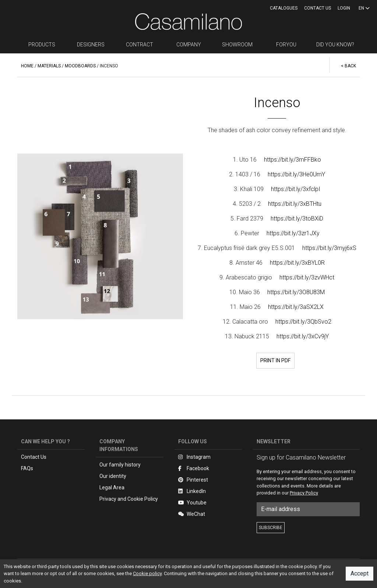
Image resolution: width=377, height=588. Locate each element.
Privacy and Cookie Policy (129, 499)
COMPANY (189, 45)
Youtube (192, 503)
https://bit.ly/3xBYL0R (297, 263)
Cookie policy (147, 573)
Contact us (318, 8)
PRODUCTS (42, 45)
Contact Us (34, 457)
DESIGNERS (91, 45)
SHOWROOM (237, 45)
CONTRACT (140, 45)
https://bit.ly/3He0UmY (296, 174)
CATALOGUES (284, 8)
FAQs (27, 468)
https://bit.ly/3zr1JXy (293, 233)
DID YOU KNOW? (335, 45)
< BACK (348, 66)
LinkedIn (192, 491)
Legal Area (112, 487)
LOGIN (344, 8)
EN (364, 8)
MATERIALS (49, 66)
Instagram (194, 457)
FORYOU (286, 45)
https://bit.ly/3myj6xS (329, 248)
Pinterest (193, 480)
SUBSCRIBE (271, 528)
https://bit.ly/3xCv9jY (303, 336)
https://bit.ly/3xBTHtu (295, 204)
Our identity (113, 476)
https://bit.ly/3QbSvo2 (303, 322)
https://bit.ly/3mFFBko (293, 160)
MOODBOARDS (80, 66)
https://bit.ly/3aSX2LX (296, 307)
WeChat (192, 514)
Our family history (120, 465)
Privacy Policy (304, 493)
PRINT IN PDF (275, 360)
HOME (27, 66)
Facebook (194, 468)
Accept (360, 573)
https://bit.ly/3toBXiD (297, 219)
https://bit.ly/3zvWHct (307, 277)
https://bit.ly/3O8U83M (296, 292)
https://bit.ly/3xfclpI (296, 189)
